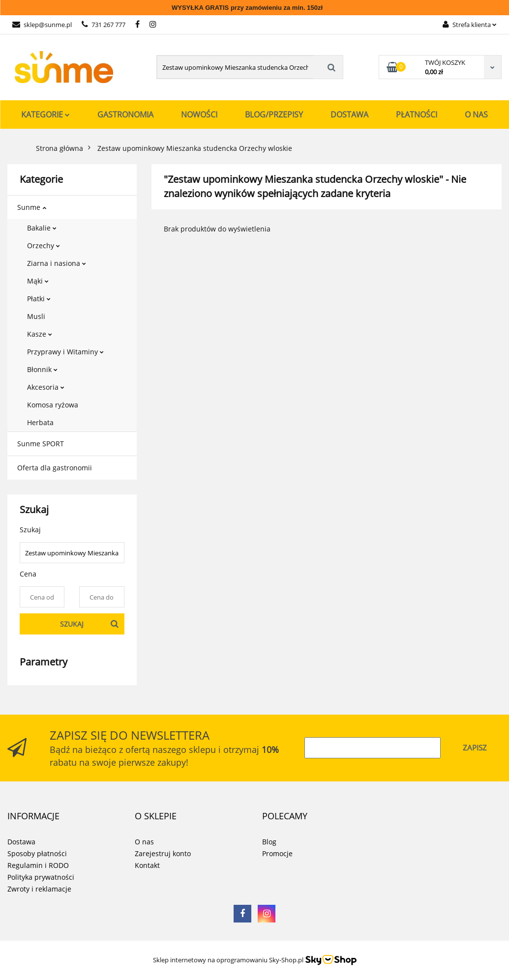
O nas (476, 115)
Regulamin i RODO (38, 865)
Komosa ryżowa (53, 405)
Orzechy (44, 245)
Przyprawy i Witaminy (65, 352)
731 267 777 (104, 25)
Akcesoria (46, 387)
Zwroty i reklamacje (39, 889)
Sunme (32, 207)
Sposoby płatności (37, 853)
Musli (36, 316)
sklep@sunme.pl (42, 25)
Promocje (277, 853)
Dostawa (349, 115)
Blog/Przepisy (274, 115)
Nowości (199, 115)
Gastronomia (125, 115)
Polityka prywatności (41, 877)
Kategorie (45, 115)
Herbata (40, 422)
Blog (269, 842)
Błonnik (42, 369)
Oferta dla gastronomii (55, 468)
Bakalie (42, 228)
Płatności (417, 115)
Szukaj (72, 624)
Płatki (39, 299)
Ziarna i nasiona (57, 263)
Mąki (38, 281)
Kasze (40, 334)
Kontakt (147, 865)
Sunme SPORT (41, 444)
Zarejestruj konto (163, 853)
